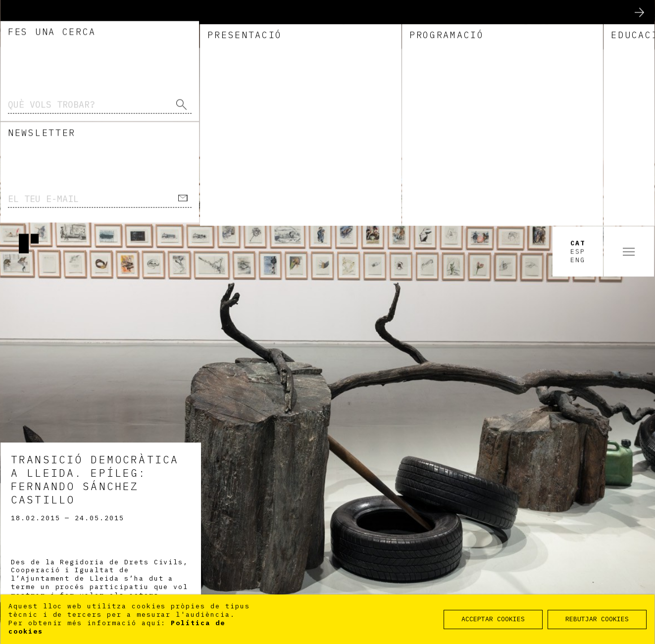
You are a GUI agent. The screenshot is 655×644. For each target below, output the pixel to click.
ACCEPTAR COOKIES (493, 619)
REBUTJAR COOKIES (597, 619)
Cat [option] (578, 17)
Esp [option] (578, 25)
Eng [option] (578, 34)
